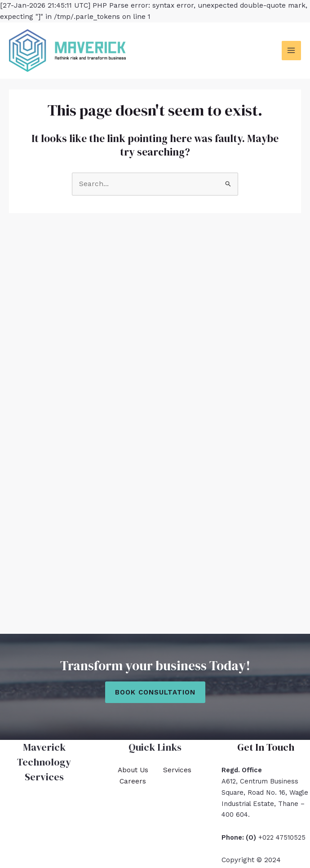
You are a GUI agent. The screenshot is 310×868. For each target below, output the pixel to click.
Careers (133, 781)
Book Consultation (155, 692)
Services (177, 770)
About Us (133, 770)
